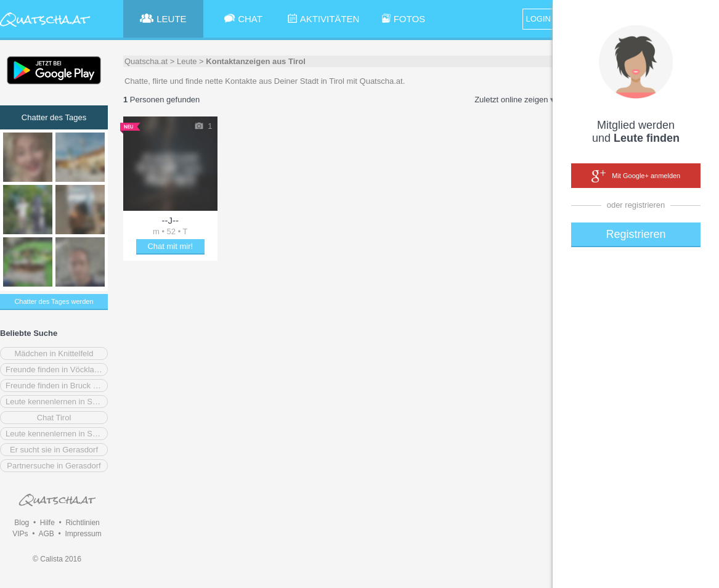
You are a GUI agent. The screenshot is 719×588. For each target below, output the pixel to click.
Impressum (83, 534)
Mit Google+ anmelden (636, 176)
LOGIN (538, 19)
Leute (187, 61)
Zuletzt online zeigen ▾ (514, 100)
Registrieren (636, 234)
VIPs (20, 534)
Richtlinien (82, 523)
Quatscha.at (146, 61)
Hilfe (47, 523)
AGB (46, 534)
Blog (22, 523)
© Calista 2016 (57, 559)
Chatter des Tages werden (54, 301)
